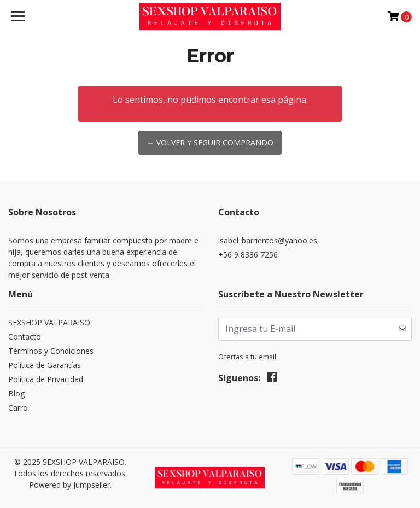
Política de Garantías (45, 365)
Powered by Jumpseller (69, 485)
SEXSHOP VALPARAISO (49, 322)
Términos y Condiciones (51, 351)
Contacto (25, 337)
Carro (18, 408)
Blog (16, 393)
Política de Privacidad (46, 379)
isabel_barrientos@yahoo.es (268, 240)
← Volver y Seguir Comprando (210, 142)
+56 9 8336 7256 (248, 255)
